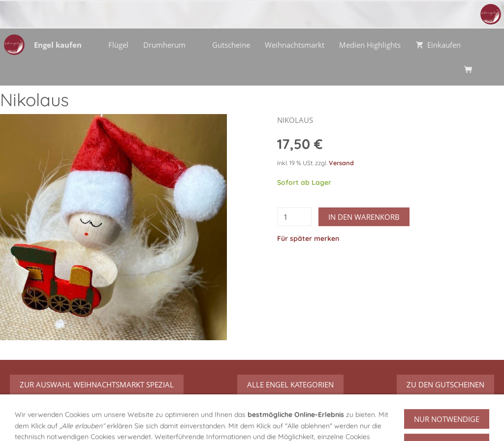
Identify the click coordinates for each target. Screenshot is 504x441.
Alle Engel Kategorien (290, 384)
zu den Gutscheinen (445, 384)
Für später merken (308, 238)
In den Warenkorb (364, 217)
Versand (341, 163)
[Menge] (294, 217)
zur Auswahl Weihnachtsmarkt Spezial (97, 384)
